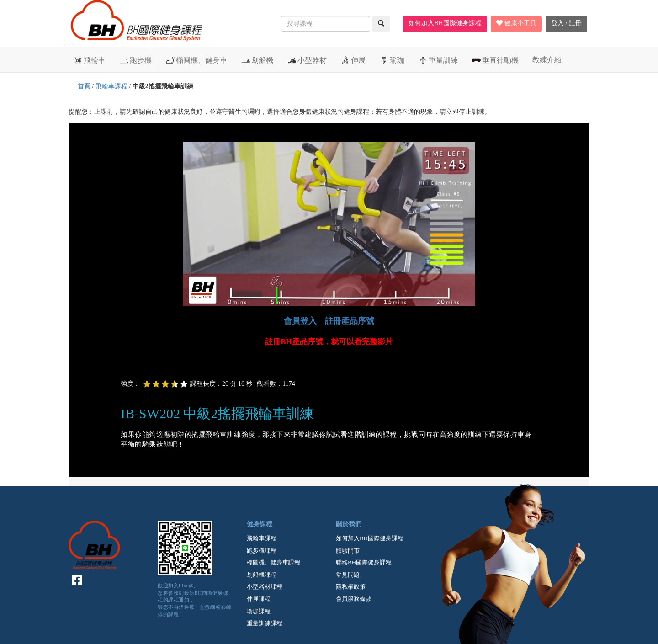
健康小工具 (516, 23)
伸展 (353, 60)
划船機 (257, 60)
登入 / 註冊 (566, 23)
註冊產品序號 (350, 321)
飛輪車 (89, 60)
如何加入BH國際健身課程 (445, 23)
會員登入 (300, 321)
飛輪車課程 (111, 86)
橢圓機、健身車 (196, 60)
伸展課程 (259, 599)
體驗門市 (348, 551)
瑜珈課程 (259, 611)
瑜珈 (392, 60)
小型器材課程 (265, 587)
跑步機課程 (262, 551)
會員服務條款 (354, 599)
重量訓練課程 (265, 623)
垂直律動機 (495, 60)
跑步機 (135, 60)
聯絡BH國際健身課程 (364, 562)
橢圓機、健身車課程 (273, 562)
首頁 (84, 86)
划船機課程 (262, 575)
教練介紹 (547, 60)
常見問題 (348, 575)
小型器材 (307, 60)
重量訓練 (438, 60)
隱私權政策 (351, 587)
